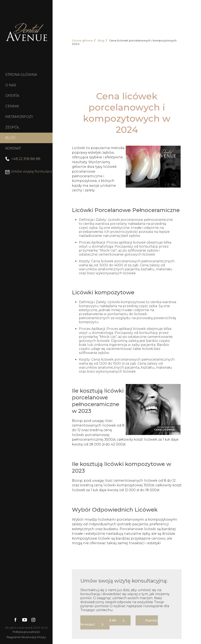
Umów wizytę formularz (29, 172)
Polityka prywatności (26, 632)
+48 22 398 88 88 (23, 159)
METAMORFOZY (19, 117)
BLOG (10, 138)
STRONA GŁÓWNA (21, 75)
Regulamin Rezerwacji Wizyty (26, 637)
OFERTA (12, 96)
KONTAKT (13, 148)
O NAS (11, 85)
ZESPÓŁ (12, 127)
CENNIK (12, 106)
